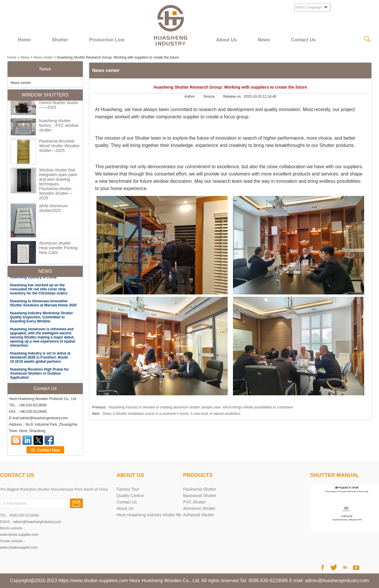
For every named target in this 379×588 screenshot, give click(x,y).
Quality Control (130, 496)
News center (43, 57)
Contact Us (303, 40)
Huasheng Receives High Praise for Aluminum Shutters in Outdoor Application (39, 374)
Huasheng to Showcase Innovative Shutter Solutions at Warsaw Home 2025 (43, 304)
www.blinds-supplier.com (19, 535)
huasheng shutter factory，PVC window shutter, (59, 126)
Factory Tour (128, 489)
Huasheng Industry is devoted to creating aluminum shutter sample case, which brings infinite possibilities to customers (201, 407)
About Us (226, 40)
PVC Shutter (194, 502)
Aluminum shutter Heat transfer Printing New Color (58, 249)
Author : (191, 96)
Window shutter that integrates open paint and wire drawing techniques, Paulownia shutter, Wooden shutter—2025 (58, 185)
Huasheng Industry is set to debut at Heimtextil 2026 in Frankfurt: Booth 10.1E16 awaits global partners (40, 358)
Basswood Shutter (200, 496)
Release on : (234, 96)
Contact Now (45, 450)
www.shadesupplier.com (19, 547)
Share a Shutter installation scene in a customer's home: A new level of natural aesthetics (171, 414)
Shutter (60, 40)
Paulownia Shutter (200, 489)
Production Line (107, 40)
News (264, 40)
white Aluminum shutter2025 (53, 209)
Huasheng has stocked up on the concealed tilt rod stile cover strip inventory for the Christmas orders (39, 290)
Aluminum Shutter (199, 508)
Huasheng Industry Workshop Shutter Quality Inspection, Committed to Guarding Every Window (41, 318)
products (198, 475)
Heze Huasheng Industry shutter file (149, 515)
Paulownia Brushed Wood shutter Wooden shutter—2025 (59, 147)
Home (24, 40)
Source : (210, 96)
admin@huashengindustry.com (37, 522)
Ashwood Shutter (199, 515)
